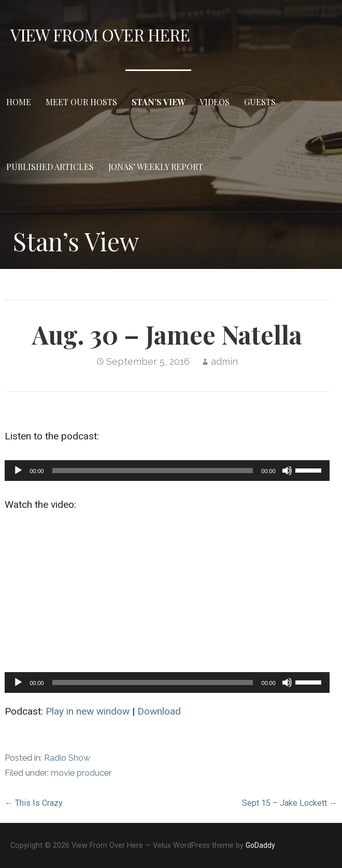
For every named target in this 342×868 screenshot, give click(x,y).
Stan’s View (158, 102)
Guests (260, 102)
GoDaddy (260, 845)
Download (159, 711)
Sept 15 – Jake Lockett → (290, 803)
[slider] (153, 471)
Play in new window (88, 711)
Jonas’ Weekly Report (156, 167)
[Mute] (287, 471)
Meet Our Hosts (81, 102)
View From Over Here (100, 34)
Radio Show (67, 758)
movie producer (81, 773)
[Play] (18, 471)
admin (224, 361)
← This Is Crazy (34, 803)
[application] (167, 471)
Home (19, 102)
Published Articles (50, 167)
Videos (215, 102)
